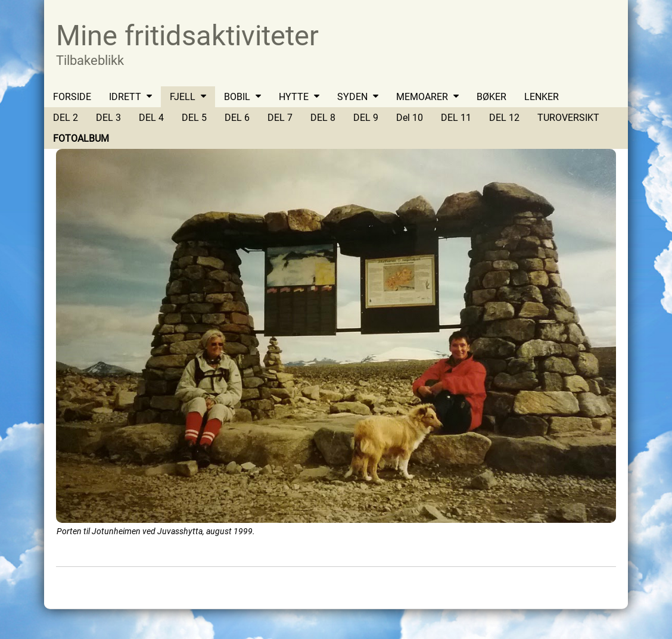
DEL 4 (151, 118)
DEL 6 (237, 118)
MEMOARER (422, 97)
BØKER (491, 97)
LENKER (542, 97)
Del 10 (410, 118)
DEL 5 (194, 118)
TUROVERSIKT (568, 118)
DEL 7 (280, 118)
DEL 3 (108, 118)
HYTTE (294, 97)
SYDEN (352, 97)
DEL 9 (366, 118)
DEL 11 (456, 118)
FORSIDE (72, 97)
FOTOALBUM (81, 138)
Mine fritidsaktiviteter (187, 35)
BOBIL (237, 97)
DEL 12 (504, 118)
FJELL (183, 97)
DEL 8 (323, 118)
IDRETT (125, 97)
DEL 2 (66, 118)
